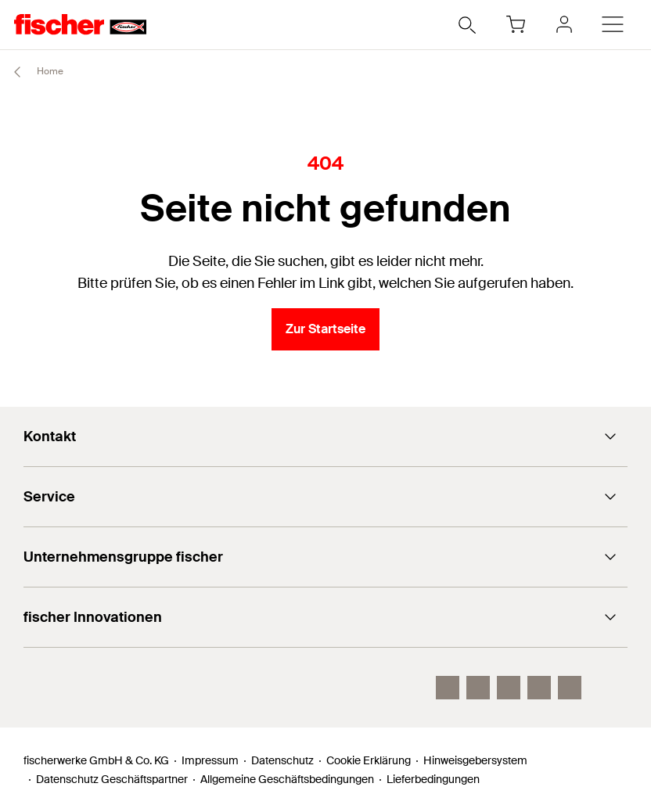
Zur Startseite (325, 329)
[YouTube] (509, 688)
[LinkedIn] (478, 688)
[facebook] (539, 688)
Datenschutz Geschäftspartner (112, 779)
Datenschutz (282, 760)
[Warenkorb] (516, 24)
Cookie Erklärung (369, 760)
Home (32, 72)
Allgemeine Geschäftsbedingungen (287, 779)
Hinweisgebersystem (475, 760)
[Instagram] (448, 688)
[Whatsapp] (570, 688)
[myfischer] (564, 24)
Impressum (210, 760)
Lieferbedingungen (433, 779)
